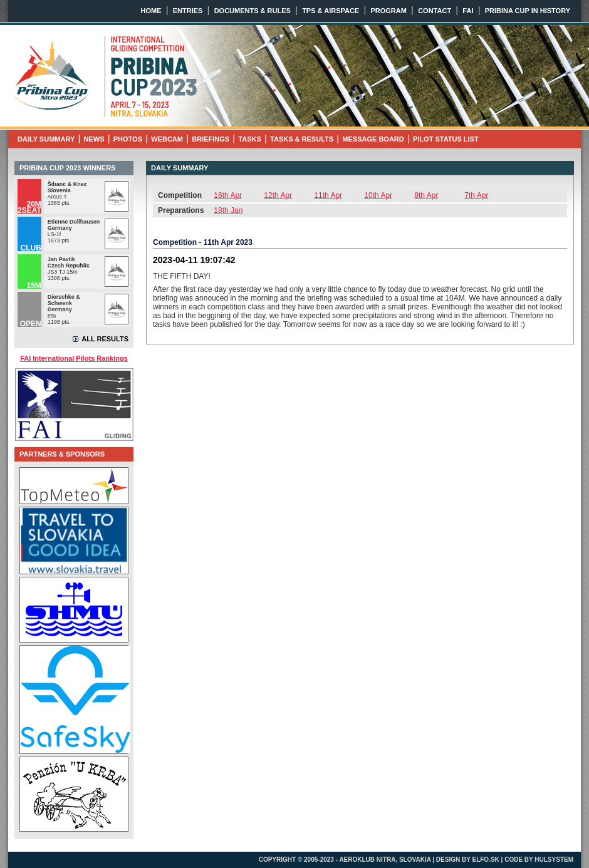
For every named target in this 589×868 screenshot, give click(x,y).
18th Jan (228, 210)
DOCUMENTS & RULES (253, 11)
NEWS (94, 139)
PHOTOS (128, 139)
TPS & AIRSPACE (331, 11)
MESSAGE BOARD (373, 139)
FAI (468, 11)
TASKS (249, 139)
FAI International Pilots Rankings (74, 358)
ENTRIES (188, 11)
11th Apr (328, 195)
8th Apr (426, 195)
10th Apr (378, 195)
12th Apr (278, 195)
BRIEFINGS (211, 139)
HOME (151, 11)
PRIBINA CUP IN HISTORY (528, 11)
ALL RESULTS (105, 339)
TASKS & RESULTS (302, 139)
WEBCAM (167, 139)
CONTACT (435, 11)
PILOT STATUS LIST (446, 139)
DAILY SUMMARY (46, 139)
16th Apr (228, 195)
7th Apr (476, 195)
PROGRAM (388, 11)
